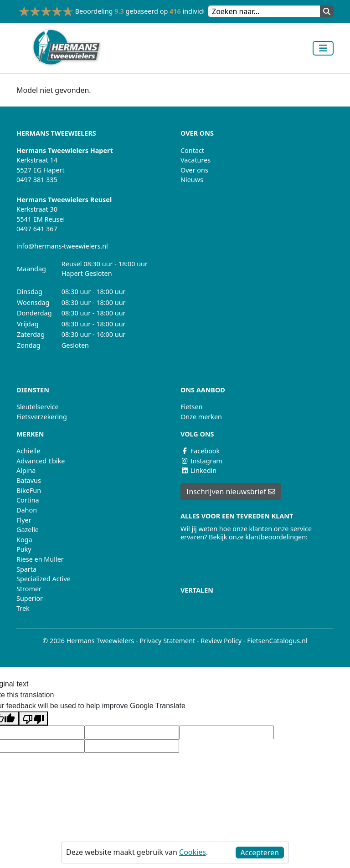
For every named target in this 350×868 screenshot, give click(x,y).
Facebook (200, 451)
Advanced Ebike (41, 461)
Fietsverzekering (42, 417)
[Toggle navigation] (323, 48)
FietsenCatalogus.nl (277, 641)
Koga (24, 540)
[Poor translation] (33, 718)
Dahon (27, 510)
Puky (24, 549)
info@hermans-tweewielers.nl (62, 246)
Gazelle (28, 530)
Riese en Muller (40, 559)
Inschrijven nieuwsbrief (231, 492)
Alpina (26, 470)
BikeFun (29, 490)
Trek (23, 608)
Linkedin (198, 470)
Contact (192, 150)
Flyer (24, 520)
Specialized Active (44, 579)
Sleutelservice (38, 407)
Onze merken (201, 417)
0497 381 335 (37, 180)
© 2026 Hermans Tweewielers (88, 641)
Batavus (29, 480)
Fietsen (191, 407)
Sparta (26, 569)
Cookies (193, 852)
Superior (30, 598)
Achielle (28, 451)
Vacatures (196, 160)
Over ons (194, 170)
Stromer (29, 589)
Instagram (201, 461)
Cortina (28, 500)
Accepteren (260, 853)
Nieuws (192, 180)
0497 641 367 (37, 229)
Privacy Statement (167, 641)
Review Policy (221, 641)
